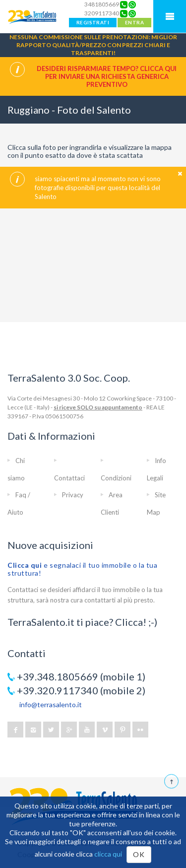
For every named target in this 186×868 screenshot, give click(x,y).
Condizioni (116, 478)
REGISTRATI (93, 22)
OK (139, 854)
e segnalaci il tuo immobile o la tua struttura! (82, 569)
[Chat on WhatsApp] (132, 4)
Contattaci (69, 478)
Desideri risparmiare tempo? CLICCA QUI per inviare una (107, 76)
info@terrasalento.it (51, 704)
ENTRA (134, 22)
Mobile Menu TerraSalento (170, 16)
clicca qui (108, 854)
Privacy (73, 495)
